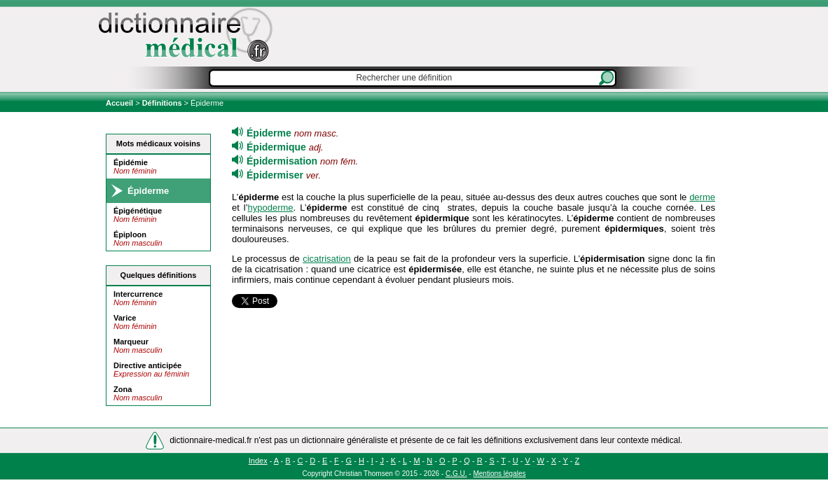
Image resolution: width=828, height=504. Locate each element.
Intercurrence (138, 294)
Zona (123, 389)
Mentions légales (499, 474)
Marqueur (131, 342)
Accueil (120, 103)
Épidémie (131, 162)
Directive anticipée (147, 365)
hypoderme (271, 208)
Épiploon (130, 234)
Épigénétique (138, 211)
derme (702, 197)
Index (258, 461)
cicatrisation (327, 259)
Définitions (162, 103)
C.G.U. (456, 474)
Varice (125, 318)
